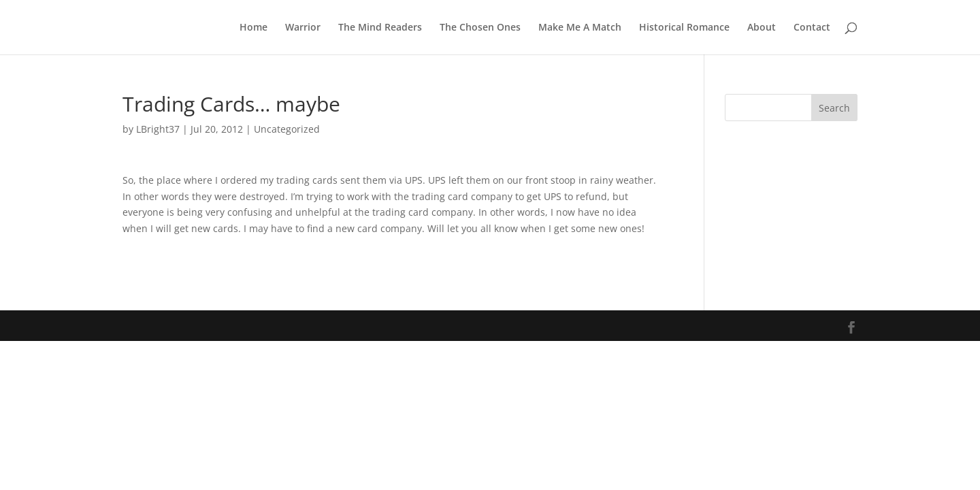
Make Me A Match (580, 28)
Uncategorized (287, 129)
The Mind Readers (380, 28)
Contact (812, 28)
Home (254, 28)
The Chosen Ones (480, 28)
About (762, 28)
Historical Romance (684, 28)
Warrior (303, 28)
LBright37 (158, 129)
